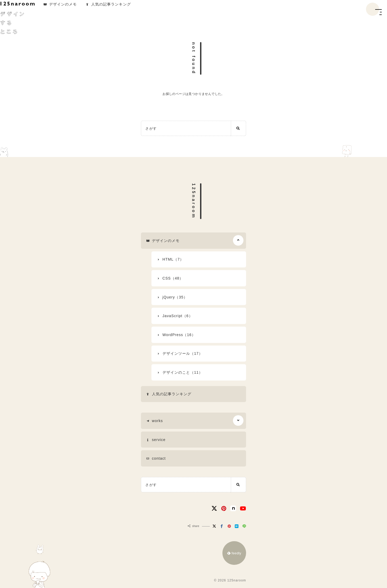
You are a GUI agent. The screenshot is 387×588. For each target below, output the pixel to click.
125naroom (194, 201)
